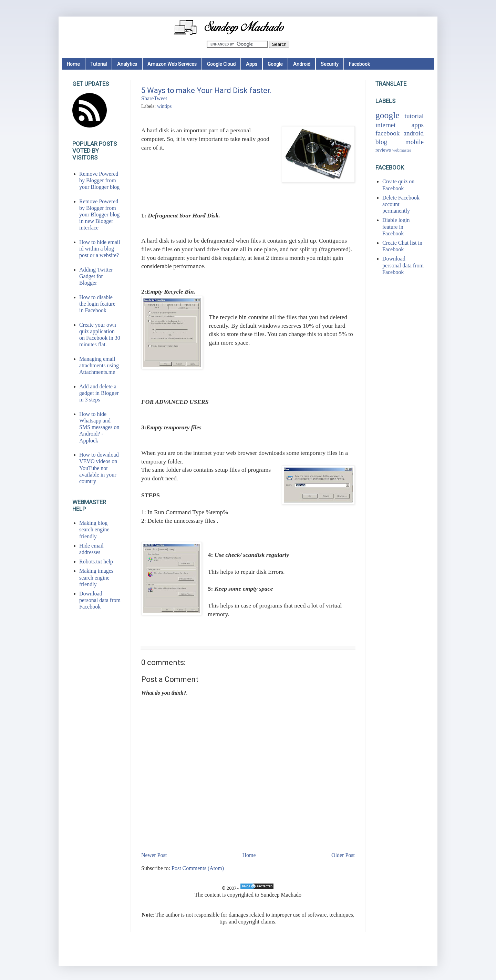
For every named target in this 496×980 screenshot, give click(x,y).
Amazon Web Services (172, 64)
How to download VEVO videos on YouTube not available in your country (99, 468)
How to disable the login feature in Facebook (97, 304)
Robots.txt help (96, 562)
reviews (383, 150)
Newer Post (154, 855)
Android (302, 64)
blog (381, 142)
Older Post (343, 855)
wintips (164, 106)
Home (73, 64)
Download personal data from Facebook (100, 600)
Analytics (127, 64)
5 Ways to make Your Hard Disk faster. (206, 90)
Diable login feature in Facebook (396, 227)
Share (147, 98)
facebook (387, 133)
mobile (415, 142)
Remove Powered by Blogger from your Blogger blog (99, 180)
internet (386, 125)
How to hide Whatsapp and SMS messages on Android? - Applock (99, 427)
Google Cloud (221, 64)
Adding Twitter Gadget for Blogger (96, 276)
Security (330, 64)
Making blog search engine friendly (94, 529)
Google (275, 64)
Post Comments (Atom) (198, 868)
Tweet (160, 98)
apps (418, 125)
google (387, 115)
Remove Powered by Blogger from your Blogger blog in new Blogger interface (99, 215)
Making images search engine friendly (96, 577)
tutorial (414, 116)
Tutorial (99, 64)
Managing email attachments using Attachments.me (99, 365)
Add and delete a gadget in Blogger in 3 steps (99, 393)
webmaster (401, 150)
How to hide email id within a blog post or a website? (100, 249)
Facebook (359, 64)
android (414, 133)
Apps (252, 64)
